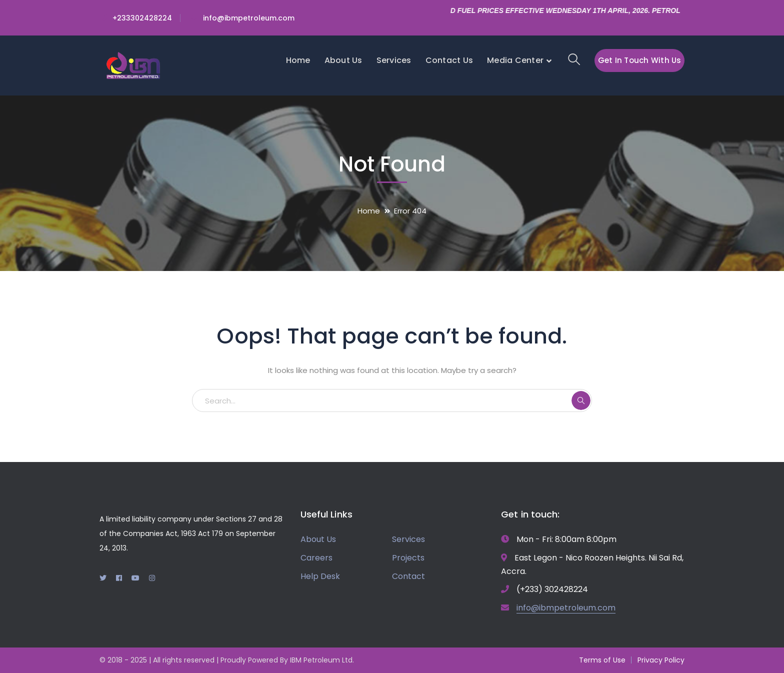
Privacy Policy (661, 660)
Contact (408, 576)
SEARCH (581, 400)
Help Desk (320, 576)
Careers (316, 558)
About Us (318, 539)
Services (408, 539)
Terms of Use (602, 660)
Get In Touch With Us (640, 60)
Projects (408, 558)
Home (369, 211)
